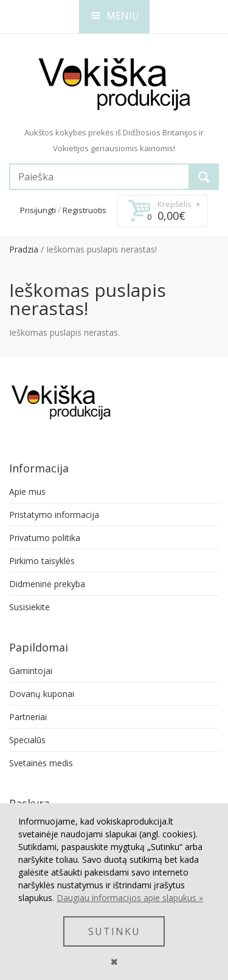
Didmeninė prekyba (47, 584)
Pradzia (24, 249)
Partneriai (28, 717)
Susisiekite (29, 607)
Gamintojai (31, 671)
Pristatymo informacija (54, 515)
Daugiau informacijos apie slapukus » (130, 898)
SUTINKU (114, 931)
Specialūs (27, 740)
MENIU (115, 16)
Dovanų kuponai (42, 694)
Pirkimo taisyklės (42, 561)
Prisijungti (38, 210)
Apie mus (27, 492)
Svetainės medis (41, 763)
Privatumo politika (45, 538)
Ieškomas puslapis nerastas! (102, 249)
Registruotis (85, 210)
